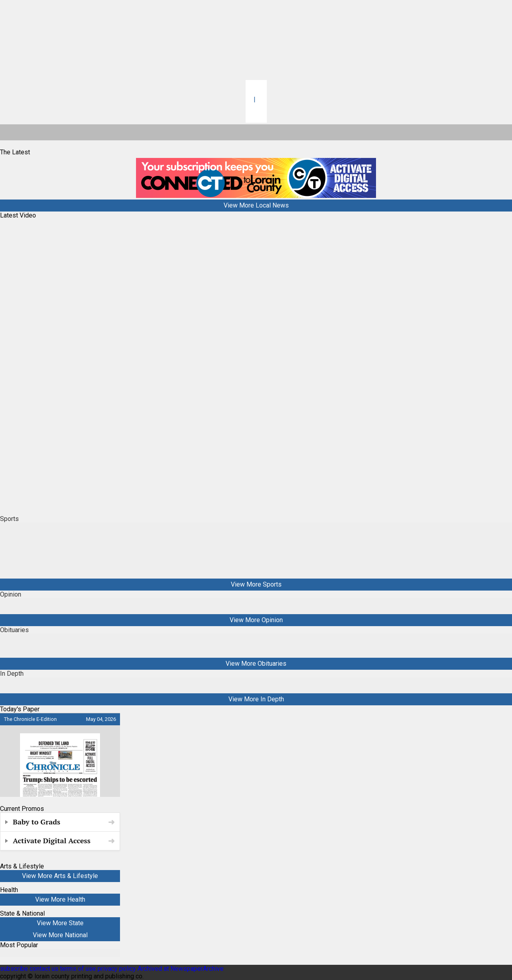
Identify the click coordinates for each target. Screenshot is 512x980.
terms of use (79, 969)
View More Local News (256, 205)
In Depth (12, 674)
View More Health (60, 899)
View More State (60, 923)
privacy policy (117, 969)
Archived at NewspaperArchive (181, 969)
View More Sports (256, 584)
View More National (60, 935)
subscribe (14, 969)
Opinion (11, 594)
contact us (44, 969)
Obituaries (14, 630)
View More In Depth (256, 699)
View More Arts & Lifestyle (60, 876)
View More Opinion (256, 620)
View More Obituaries (256, 664)
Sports (9, 519)
